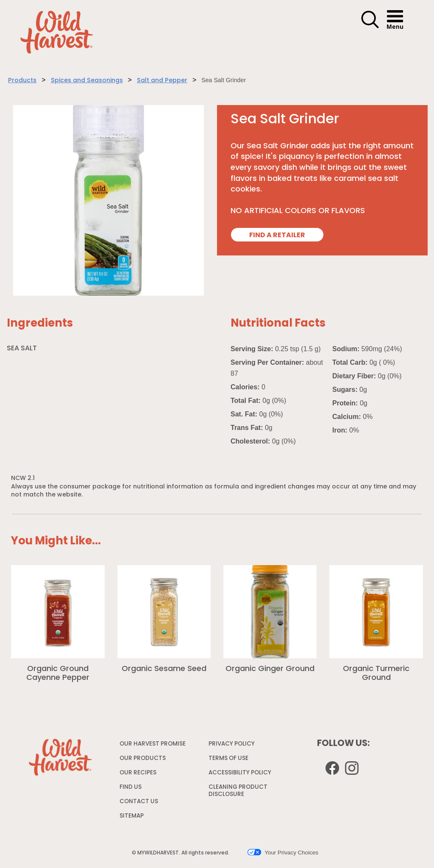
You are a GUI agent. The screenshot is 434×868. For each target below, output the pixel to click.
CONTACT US (139, 802)
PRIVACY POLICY (233, 746)
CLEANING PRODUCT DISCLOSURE (238, 793)
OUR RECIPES (138, 773)
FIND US (131, 787)
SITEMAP (132, 816)
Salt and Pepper (162, 81)
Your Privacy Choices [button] (283, 852)
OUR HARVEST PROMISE (153, 744)
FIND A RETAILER (277, 236)
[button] (370, 27)
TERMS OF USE (230, 760)
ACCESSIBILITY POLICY (241, 775)
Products (22, 81)
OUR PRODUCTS (143, 758)
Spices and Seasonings (87, 81)
